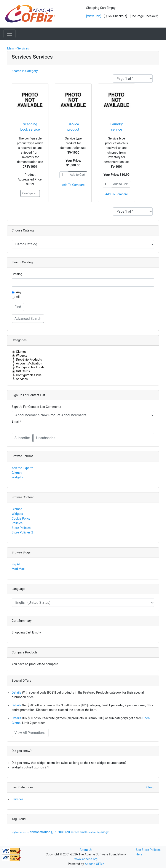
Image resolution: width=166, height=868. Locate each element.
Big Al (16, 564)
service (75, 832)
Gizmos (21, 352)
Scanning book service (30, 127)
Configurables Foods (30, 367)
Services (22, 379)
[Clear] (150, 787)
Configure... (30, 193)
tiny (99, 832)
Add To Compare (73, 185)
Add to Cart (77, 175)
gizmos (58, 832)
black (18, 832)
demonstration (41, 832)
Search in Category (25, 71)
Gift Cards (23, 371)
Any (19, 292)
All (18, 297)
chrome (26, 832)
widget (105, 832)
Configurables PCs (29, 375)
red (68, 832)
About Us (86, 850)
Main (11, 48)
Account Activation (29, 363)
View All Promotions (30, 733)
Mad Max (18, 569)
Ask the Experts (22, 468)
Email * (17, 422)
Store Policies (21, 528)
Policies (17, 523)
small (84, 832)
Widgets (22, 356)
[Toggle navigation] (10, 34)
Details (16, 693)
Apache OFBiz (94, 864)
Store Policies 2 (22, 532)
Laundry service (116, 127)
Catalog (17, 274)
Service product (73, 127)
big (14, 832)
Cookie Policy (21, 519)
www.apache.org (86, 859)
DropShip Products (29, 359)
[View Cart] (94, 16)
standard (92, 832)
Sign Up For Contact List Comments (36, 407)
